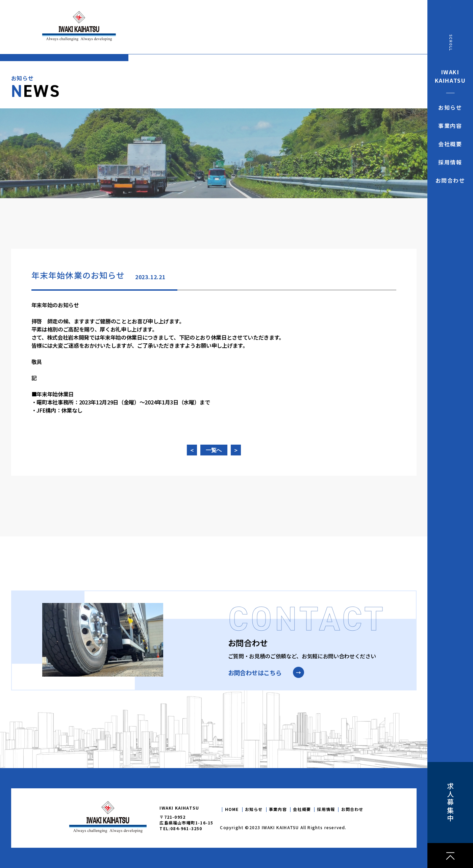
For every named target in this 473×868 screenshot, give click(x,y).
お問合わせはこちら (255, 673)
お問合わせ (352, 809)
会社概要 (302, 809)
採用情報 (326, 809)
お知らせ (254, 809)
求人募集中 (450, 803)
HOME (232, 809)
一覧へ (214, 450)
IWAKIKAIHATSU (450, 76)
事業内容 (278, 809)
